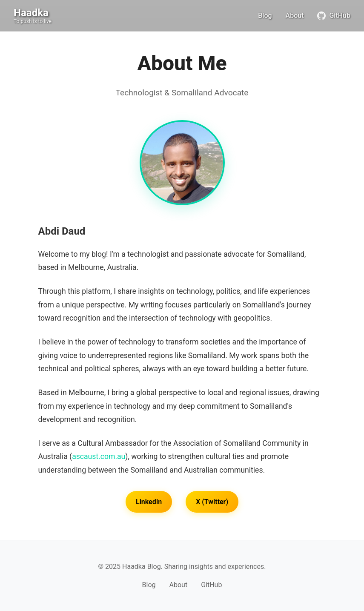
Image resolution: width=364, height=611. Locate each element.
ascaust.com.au (99, 456)
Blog (265, 16)
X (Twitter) (212, 502)
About (295, 16)
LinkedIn (149, 502)
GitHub (334, 16)
